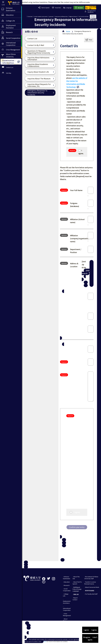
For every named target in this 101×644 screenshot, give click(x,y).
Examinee (30, 16)
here (45, 642)
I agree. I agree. (90, 630)
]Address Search (87, 272)
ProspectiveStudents (92, 11)
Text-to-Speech (44, 8)
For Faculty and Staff (84, 16)
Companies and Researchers (61, 16)
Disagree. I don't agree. (90, 638)
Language (67, 8)
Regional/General (73, 16)
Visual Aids (56, 8)
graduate (51, 16)
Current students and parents (41, 16)
